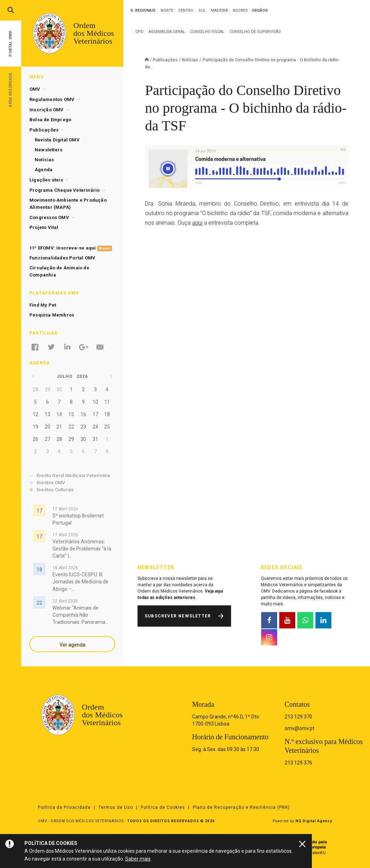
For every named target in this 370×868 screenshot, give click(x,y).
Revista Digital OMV (57, 140)
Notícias (190, 60)
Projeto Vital (44, 227)
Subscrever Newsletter (178, 616)
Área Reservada (10, 89)
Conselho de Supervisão (255, 32)
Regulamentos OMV (52, 99)
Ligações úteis (46, 180)
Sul (202, 10)
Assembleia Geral (167, 32)
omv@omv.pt (299, 728)
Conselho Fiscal (207, 32)
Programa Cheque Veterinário (65, 190)
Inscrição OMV (47, 110)
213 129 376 (298, 763)
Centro (186, 10)
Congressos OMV (49, 217)
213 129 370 (298, 717)
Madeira (219, 10)
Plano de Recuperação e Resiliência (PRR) (241, 807)
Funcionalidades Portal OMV (62, 258)
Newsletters (49, 150)
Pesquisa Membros (52, 315)
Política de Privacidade (64, 807)
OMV (35, 89)
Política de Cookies (163, 807)
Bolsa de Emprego (50, 120)
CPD (139, 32)
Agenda (44, 170)
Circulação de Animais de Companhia (59, 271)
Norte (167, 10)
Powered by (302, 821)
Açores (240, 10)
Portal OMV (10, 44)
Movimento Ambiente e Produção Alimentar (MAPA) (68, 204)
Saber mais (138, 859)
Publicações (165, 60)
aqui (197, 223)
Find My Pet (43, 305)
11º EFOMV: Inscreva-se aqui (71, 248)
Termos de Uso (116, 807)
